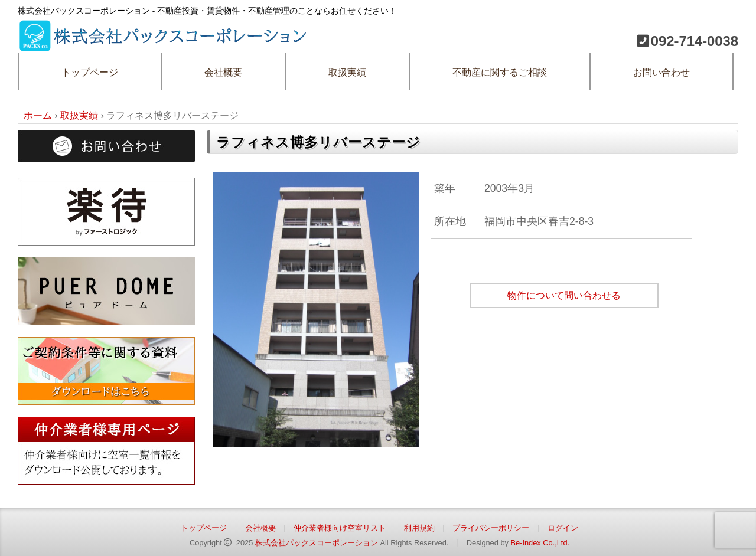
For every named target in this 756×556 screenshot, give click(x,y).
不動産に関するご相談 (500, 72)
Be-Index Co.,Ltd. (540, 543)
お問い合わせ (661, 72)
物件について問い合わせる (564, 295)
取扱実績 (347, 72)
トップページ (90, 72)
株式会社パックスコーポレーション (317, 543)
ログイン (563, 528)
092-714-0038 (695, 41)
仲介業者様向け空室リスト (340, 528)
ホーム (38, 115)
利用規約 (419, 528)
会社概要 (223, 72)
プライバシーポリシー (491, 528)
